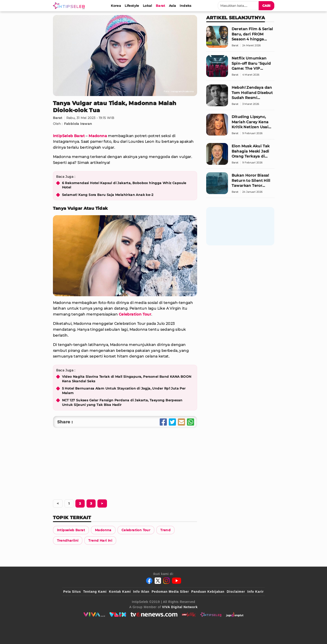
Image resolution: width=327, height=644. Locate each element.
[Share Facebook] (163, 422)
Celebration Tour (135, 314)
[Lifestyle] (132, 6)
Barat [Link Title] (58, 118)
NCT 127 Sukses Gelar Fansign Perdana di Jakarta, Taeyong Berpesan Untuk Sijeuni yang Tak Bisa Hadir (122, 402)
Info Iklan (141, 592)
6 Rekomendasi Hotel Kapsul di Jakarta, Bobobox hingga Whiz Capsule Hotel (124, 185)
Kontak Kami (120, 592)
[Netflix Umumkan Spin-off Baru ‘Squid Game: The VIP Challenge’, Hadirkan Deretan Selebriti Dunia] (240, 68)
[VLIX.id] (118, 614)
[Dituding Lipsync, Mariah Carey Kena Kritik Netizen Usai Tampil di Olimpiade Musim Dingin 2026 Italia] (240, 127)
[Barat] (161, 6)
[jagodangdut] (235, 614)
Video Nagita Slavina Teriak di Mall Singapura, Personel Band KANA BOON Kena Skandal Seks (127, 379)
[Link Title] (71, 530)
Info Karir (255, 592)
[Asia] (173, 6)
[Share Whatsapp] (191, 422)
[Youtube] (177, 581)
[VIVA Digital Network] (180, 607)
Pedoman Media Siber (170, 592)
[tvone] (154, 614)
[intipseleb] (211, 614)
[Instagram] (166, 581)
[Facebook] (149, 581)
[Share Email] (181, 422)
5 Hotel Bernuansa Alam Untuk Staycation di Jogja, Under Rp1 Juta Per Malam (124, 391)
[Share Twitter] (172, 422)
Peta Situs (72, 592)
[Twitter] (158, 581)
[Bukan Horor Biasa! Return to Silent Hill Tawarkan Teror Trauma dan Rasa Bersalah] (240, 185)
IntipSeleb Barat (69, 136)
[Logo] (70, 6)
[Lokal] (147, 6)
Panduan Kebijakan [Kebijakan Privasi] (208, 592)
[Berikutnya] (80, 503)
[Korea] (116, 6)
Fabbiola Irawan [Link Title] (78, 124)
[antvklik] (189, 614)
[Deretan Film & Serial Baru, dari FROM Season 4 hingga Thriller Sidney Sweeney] (240, 39)
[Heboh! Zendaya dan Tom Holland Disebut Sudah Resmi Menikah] (240, 97)
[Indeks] (185, 6)
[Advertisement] (125, 462)
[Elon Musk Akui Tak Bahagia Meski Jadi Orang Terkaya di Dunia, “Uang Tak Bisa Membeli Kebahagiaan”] (240, 156)
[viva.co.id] (94, 614)
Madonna (98, 136)
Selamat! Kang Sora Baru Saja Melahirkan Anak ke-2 (108, 195)
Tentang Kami (95, 592)
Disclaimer (236, 592)
